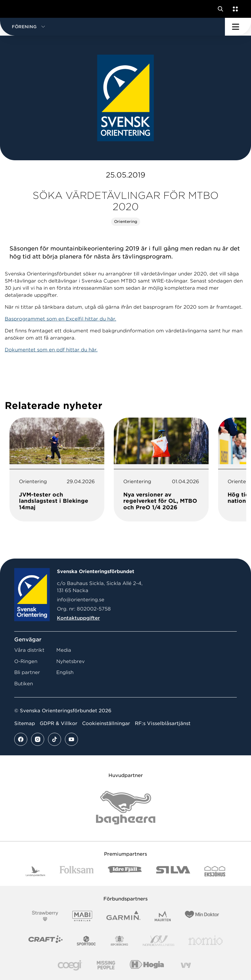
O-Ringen (26, 661)
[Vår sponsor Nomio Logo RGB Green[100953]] (206, 941)
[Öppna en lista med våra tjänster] (234, 9)
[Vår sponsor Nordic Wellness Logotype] (159, 941)
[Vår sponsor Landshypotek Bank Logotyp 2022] (36, 871)
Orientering (126, 222)
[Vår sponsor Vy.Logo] (186, 965)
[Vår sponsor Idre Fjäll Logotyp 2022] (125, 871)
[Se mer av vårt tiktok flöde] (55, 739)
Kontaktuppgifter (78, 618)
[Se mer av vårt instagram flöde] (38, 739)
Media (64, 650)
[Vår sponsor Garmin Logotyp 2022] (123, 916)
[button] (112, 27)
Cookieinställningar (106, 723)
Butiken (24, 684)
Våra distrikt (29, 650)
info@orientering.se (81, 600)
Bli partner (27, 672)
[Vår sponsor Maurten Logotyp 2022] (163, 916)
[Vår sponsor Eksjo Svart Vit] (215, 871)
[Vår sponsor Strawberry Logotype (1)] (45, 916)
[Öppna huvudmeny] (238, 27)
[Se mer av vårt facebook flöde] (21, 739)
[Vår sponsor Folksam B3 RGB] (77, 871)
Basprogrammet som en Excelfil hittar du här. (60, 319)
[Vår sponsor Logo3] (70, 965)
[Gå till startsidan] (16, 9)
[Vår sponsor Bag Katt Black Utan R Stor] (126, 808)
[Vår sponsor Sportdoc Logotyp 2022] (86, 941)
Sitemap (25, 723)
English (65, 672)
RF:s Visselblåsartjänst (163, 723)
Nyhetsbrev (71, 661)
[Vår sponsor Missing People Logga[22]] (106, 965)
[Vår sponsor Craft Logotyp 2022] (45, 941)
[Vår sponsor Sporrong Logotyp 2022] (119, 941)
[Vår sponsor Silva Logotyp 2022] (173, 871)
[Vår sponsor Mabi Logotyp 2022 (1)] (82, 916)
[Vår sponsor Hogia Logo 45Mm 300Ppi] (147, 965)
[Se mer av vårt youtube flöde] (71, 739)
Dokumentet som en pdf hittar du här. (51, 350)
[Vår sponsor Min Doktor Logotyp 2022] (202, 916)
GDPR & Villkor (59, 723)
